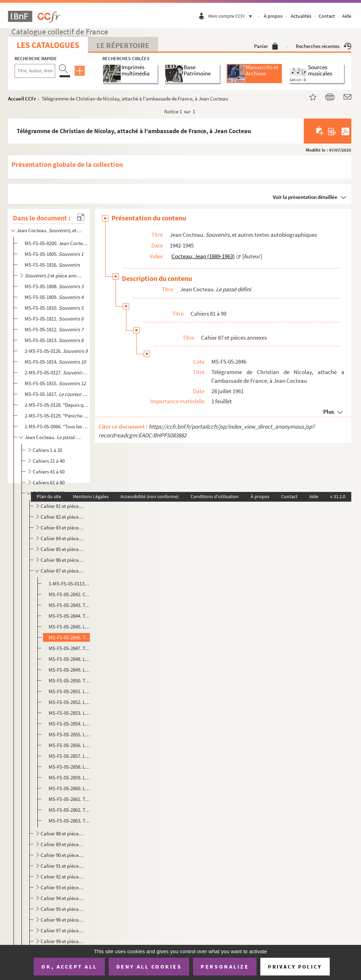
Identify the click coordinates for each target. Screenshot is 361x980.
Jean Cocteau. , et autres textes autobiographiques (49, 230)
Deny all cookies (149, 966)
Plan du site (49, 496)
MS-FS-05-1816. (52, 265)
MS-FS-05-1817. (57, 394)
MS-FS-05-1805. (54, 254)
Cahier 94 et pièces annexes (62, 898)
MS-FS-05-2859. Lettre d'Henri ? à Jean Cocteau (70, 777)
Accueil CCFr (22, 99)
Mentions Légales (91, 496)
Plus (329, 412)
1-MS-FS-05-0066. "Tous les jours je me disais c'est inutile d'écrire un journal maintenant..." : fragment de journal (57, 426)
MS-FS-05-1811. (54, 319)
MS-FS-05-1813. (54, 340)
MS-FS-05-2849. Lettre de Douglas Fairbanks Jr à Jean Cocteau (70, 670)
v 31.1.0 (338, 496)
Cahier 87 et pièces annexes (62, 571)
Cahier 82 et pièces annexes (62, 517)
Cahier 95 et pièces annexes (62, 909)
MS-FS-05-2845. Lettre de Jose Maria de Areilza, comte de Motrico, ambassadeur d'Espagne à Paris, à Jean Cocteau (70, 627)
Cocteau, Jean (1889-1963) (203, 256)
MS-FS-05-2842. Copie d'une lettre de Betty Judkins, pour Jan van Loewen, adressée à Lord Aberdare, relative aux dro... (70, 594)
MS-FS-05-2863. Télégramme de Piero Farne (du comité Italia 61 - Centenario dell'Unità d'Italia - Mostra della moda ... (70, 821)
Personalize (225, 966)
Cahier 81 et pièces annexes (62, 506)
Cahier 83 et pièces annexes (62, 528)
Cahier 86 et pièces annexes (62, 560)
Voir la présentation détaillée (305, 197)
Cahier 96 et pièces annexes (62, 920)
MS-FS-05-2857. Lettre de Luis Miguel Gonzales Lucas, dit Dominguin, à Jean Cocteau (70, 756)
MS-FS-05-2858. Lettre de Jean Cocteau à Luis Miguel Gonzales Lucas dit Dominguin (70, 767)
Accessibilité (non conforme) (150, 496)
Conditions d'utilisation (215, 496)
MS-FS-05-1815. (55, 383)
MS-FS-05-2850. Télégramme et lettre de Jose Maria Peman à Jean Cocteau (70, 681)
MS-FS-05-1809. (54, 297)
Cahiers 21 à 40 (49, 461)
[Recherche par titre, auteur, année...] (35, 71)
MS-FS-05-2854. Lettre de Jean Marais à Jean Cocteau (70, 724)
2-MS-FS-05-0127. (57, 372)
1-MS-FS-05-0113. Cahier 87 (70, 584)
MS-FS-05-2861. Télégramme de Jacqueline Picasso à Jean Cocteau (70, 799)
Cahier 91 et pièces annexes (62, 866)
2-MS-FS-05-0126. (56, 351)
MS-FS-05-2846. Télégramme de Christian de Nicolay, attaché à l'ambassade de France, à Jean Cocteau (70, 637)
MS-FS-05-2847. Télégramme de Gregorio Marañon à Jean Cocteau (70, 648)
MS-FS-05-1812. (54, 329)
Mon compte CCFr (232, 16)
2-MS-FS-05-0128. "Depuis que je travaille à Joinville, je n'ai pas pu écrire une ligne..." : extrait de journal (57, 405)
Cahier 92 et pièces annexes (62, 877)
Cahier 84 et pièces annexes (62, 538)
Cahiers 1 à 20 (47, 450)
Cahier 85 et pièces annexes (62, 549)
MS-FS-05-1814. (55, 362)
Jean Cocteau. (54, 437)
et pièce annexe (54, 276)
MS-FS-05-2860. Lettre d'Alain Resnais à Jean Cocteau (70, 788)
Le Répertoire (123, 45)
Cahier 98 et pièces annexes (62, 941)
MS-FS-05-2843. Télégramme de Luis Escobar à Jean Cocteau (70, 605)
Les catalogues (48, 45)
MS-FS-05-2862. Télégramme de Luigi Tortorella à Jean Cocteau (70, 810)
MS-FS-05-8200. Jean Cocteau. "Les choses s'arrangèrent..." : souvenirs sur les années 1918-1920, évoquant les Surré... (57, 243)
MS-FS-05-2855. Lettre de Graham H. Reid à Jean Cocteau (70, 734)
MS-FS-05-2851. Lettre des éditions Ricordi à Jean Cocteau (70, 691)
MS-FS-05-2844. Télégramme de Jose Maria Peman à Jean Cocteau (70, 616)
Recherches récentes (324, 46)
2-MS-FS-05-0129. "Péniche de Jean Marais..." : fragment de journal (57, 416)
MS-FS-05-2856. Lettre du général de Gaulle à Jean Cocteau (70, 745)
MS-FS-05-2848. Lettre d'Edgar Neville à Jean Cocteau (70, 659)
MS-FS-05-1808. (54, 286)
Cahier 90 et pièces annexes (62, 855)
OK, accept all (69, 966)
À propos (273, 16)
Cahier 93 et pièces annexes (62, 887)
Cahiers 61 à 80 (49, 482)
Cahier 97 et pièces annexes (62, 930)
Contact (327, 16)
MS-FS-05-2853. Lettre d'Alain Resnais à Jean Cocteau (70, 713)
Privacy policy (295, 967)
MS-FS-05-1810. (54, 308)
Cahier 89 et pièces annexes (62, 844)
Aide (347, 16)
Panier (266, 46)
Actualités (301, 16)
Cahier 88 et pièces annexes (62, 833)
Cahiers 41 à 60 (49, 472)
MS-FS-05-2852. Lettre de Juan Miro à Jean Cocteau (70, 702)
